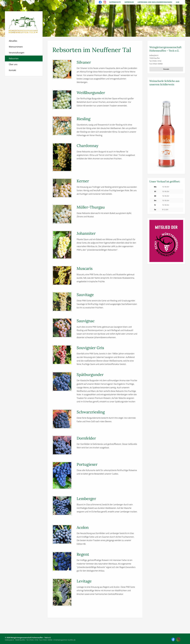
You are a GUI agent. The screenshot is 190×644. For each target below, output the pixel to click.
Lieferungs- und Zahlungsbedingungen (155, 2)
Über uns (13, 64)
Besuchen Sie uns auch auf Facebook (100, 2)
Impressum (129, 2)
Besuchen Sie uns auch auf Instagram (105, 2)
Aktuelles (13, 41)
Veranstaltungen (17, 53)
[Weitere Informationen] (166, 130)
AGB (178, 2)
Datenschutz (115, 2)
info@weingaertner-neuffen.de (64, 640)
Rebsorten (14, 58)
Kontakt (12, 70)
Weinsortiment (16, 47)
